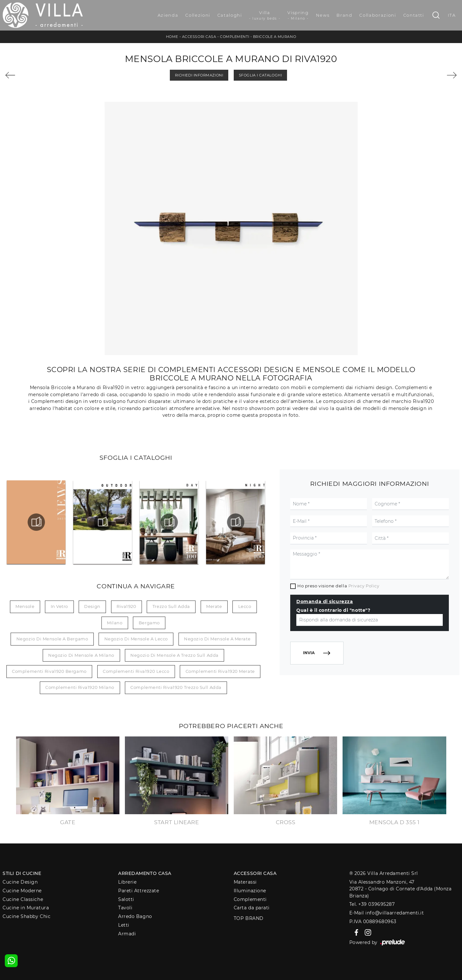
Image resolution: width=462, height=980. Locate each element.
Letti (124, 925)
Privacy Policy (364, 586)
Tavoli (125, 908)
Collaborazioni (378, 15)
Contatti (414, 15)
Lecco (245, 606)
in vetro (59, 606)
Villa (265, 15)
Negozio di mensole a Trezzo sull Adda (174, 655)
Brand (344, 15)
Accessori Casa (199, 37)
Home (172, 37)
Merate (214, 606)
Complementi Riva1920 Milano (80, 687)
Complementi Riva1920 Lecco (136, 671)
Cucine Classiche (23, 899)
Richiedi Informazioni (199, 75)
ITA (452, 15)
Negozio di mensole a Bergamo (52, 639)
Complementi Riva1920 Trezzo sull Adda (176, 687)
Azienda (168, 15)
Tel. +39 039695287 (372, 904)
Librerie (127, 882)
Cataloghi (230, 15)
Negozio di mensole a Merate (217, 639)
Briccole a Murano (275, 37)
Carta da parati (252, 908)
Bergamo (149, 623)
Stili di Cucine (22, 873)
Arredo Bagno (135, 916)
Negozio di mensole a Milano (81, 655)
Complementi (235, 37)
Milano (115, 623)
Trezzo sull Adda (171, 606)
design (92, 606)
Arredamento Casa (145, 873)
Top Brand (249, 918)
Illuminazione (250, 891)
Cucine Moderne (22, 891)
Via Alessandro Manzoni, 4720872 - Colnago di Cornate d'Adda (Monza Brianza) (401, 889)
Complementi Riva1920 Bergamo (49, 671)
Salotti (126, 899)
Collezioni (198, 15)
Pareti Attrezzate (139, 891)
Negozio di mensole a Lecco (136, 639)
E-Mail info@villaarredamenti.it (387, 913)
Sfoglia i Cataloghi (260, 75)
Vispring (298, 15)
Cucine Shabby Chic (26, 916)
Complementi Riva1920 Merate (220, 671)
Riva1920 (126, 606)
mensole (25, 606)
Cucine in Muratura (26, 908)
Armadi (127, 934)
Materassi (245, 882)
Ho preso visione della (338, 586)
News (323, 15)
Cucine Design (20, 882)
